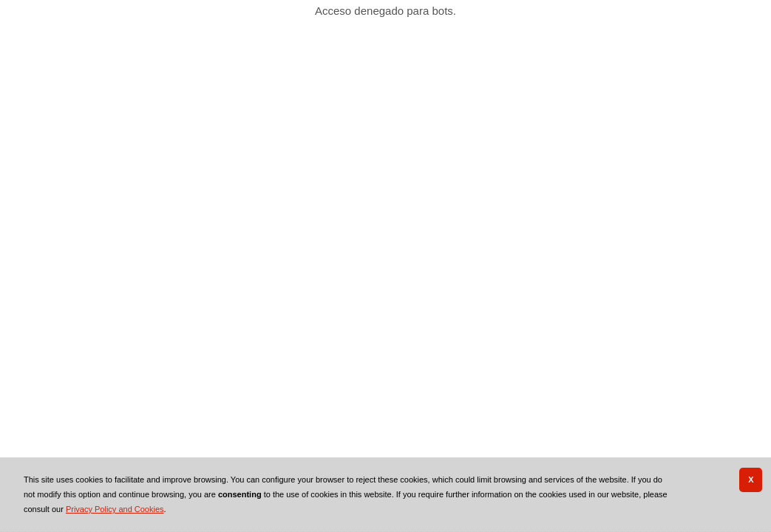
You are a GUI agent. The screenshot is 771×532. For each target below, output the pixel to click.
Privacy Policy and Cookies (115, 509)
